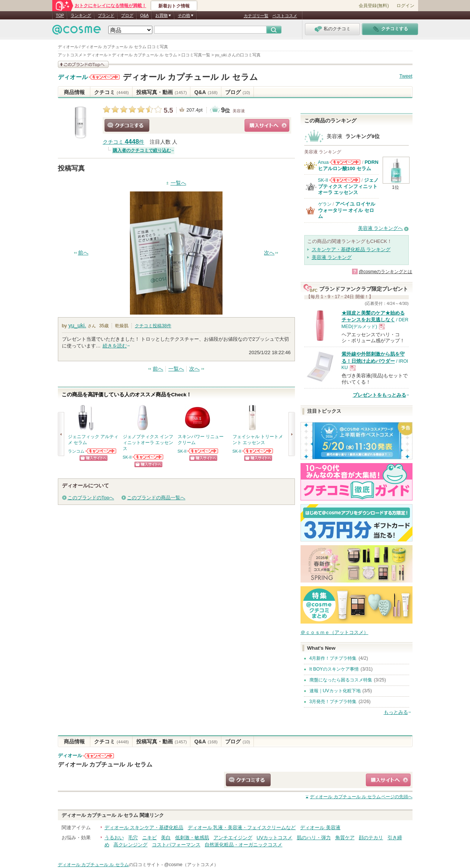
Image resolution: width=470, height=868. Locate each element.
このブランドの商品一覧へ (156, 498)
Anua (323, 162)
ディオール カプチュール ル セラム (190, 77)
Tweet (406, 76)
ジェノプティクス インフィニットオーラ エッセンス (348, 186)
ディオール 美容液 (320, 828)
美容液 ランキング (332, 257)
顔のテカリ (371, 838)
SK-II (127, 457)
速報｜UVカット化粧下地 (335, 691)
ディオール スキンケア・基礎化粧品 (144, 828)
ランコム (76, 451)
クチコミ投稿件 (153, 326)
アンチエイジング (233, 838)
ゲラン (325, 204)
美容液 (239, 111)
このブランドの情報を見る (83, 64)
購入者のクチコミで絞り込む (142, 150)
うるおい (114, 838)
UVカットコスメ (274, 838)
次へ (269, 253)
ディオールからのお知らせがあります (104, 77)
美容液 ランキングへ (381, 228)
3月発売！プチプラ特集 (333, 702)
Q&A (144, 15)
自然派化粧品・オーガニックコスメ (243, 845)
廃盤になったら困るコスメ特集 (341, 680)
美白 (166, 838)
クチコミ (111, 92)
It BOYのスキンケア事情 (334, 669)
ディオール (73, 77)
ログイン (405, 6)
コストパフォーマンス (176, 845)
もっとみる (396, 712)
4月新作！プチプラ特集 (333, 658)
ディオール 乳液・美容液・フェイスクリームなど (242, 828)
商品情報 (74, 92)
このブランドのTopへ (91, 498)
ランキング (81, 15)
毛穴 (133, 838)
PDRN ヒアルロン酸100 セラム (348, 165)
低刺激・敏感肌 (192, 838)
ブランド (106, 15)
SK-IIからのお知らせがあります (148, 457)
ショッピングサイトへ (267, 125)
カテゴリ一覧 (256, 16)
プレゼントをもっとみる (379, 395)
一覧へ (178, 183)
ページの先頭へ (361, 797)
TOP (60, 15)
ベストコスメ (285, 16)
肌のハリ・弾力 (314, 838)
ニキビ (150, 838)
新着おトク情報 (174, 6)
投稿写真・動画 (161, 92)
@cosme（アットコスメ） (191, 865)
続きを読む (115, 346)
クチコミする (127, 125)
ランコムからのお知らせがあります (101, 451)
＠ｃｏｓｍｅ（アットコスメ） (334, 632)
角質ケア (345, 838)
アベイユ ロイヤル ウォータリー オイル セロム (347, 210)
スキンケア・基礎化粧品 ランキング (351, 249)
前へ (83, 253)
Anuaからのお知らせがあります (345, 162)
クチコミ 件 (124, 142)
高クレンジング (130, 845)
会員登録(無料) (374, 6)
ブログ (127, 15)
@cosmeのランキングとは (386, 272)
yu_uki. (77, 325)
